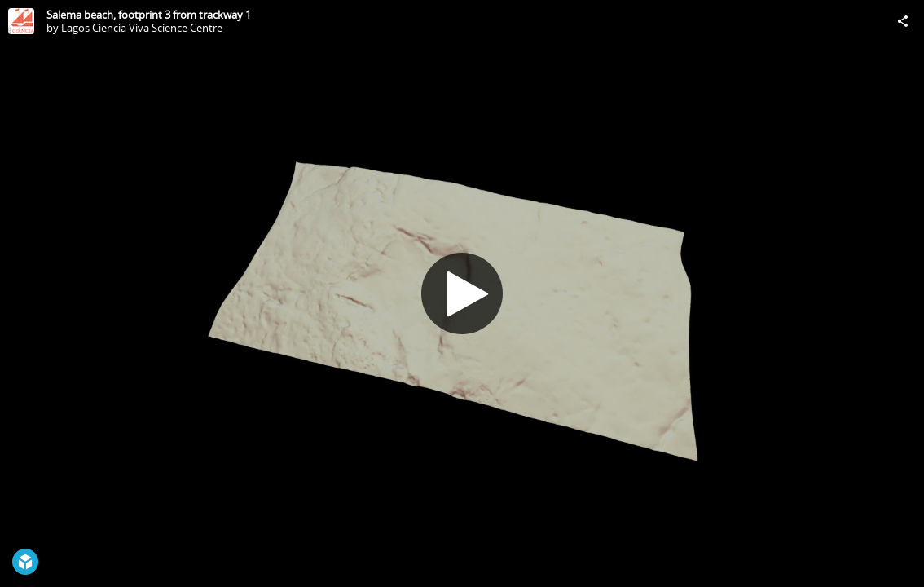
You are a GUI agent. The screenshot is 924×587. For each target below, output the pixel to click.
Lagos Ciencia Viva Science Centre (142, 28)
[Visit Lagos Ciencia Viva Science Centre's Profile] (21, 21)
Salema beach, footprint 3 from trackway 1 (149, 15)
